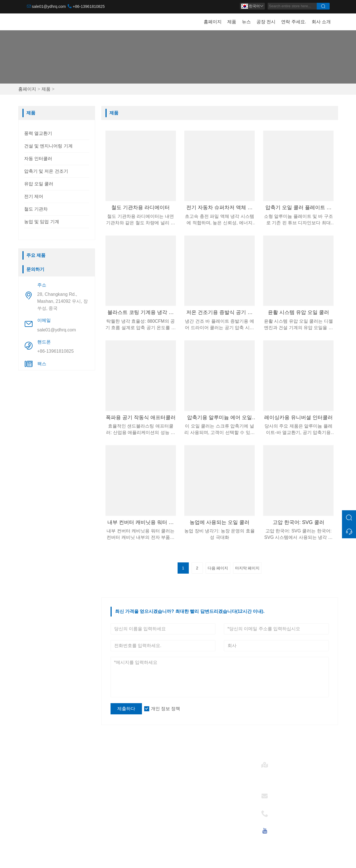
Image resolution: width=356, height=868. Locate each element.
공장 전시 (266, 22)
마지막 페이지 (247, 568)
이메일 (281, 794)
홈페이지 (213, 22)
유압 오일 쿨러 (39, 184)
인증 (109, 799)
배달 (109, 772)
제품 (232, 22)
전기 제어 (34, 196)
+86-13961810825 (89, 6)
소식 (109, 790)
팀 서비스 (114, 781)
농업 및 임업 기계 (42, 222)
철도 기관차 (36, 209)
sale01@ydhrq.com (49, 6)
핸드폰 (281, 812)
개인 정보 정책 (166, 709)
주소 (278, 763)
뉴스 (246, 22)
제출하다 (126, 709)
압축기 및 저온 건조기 (46, 171)
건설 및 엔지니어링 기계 (48, 146)
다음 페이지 (218, 568)
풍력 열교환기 (38, 133)
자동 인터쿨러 (38, 159)
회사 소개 (321, 22)
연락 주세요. (294, 22)
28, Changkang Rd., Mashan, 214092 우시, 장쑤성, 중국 (63, 301)
